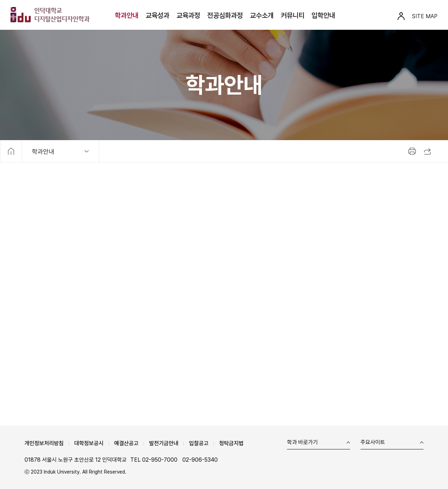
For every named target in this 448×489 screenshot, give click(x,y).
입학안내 (323, 15)
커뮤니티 (293, 15)
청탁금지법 (231, 443)
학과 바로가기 (302, 443)
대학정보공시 (89, 443)
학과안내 (127, 15)
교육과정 (188, 15)
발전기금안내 (164, 443)
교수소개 (262, 15)
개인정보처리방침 (44, 443)
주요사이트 (373, 443)
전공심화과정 (225, 15)
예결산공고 (126, 443)
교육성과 (157, 15)
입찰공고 (199, 443)
